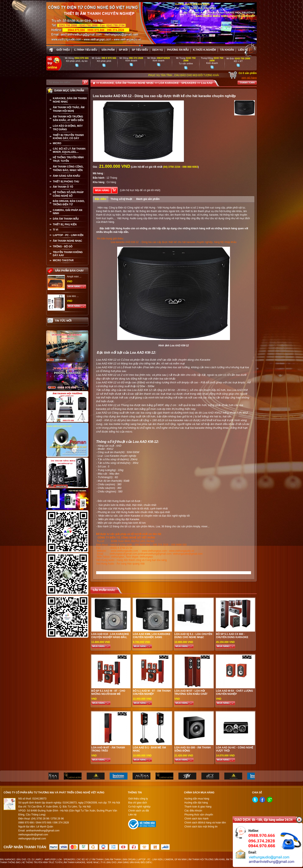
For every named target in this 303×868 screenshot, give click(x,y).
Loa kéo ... (73, 296)
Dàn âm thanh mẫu (66, 219)
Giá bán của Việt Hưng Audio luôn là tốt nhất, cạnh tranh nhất (133, 509)
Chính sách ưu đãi (138, 811)
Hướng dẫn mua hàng (197, 799)
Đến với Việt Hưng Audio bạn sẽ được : (120, 501)
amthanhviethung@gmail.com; (155, 554)
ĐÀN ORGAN (129, 859)
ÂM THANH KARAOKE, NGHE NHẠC (81, 862)
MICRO (57, 143)
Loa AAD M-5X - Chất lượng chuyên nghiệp (234, 692)
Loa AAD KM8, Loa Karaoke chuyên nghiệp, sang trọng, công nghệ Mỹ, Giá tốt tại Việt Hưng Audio (151, 639)
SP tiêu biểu (140, 50)
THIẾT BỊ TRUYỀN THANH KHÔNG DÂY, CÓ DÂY (68, 137)
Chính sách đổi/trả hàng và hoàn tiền (205, 823)
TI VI (55, 230)
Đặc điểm (101, 199)
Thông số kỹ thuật (121, 199)
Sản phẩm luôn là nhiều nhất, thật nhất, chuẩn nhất (127, 505)
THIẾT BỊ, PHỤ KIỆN (65, 224)
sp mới (123, 50)
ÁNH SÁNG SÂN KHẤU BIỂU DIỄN (135, 862)
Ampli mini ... (74, 277)
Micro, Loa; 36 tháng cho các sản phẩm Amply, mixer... (179, 526)
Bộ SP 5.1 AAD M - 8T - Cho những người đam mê (108, 692)
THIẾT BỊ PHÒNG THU (66, 182)
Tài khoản (227, 50)
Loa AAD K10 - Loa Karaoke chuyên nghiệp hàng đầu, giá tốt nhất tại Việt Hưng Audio (110, 639)
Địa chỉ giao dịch (138, 803)
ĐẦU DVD (112, 862)
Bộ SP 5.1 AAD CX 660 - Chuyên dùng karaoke (232, 636)
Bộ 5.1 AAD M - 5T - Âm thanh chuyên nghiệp (152, 692)
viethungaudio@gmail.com (188, 554)
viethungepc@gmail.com (123, 554)
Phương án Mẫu (178, 50)
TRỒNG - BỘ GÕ (63, 247)
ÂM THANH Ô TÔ (63, 187)
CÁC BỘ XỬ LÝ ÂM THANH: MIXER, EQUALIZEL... (69, 150)
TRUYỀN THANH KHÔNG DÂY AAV (68, 254)
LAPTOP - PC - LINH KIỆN (68, 235)
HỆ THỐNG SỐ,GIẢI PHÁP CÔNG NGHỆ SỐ (68, 194)
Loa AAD (207, 83)
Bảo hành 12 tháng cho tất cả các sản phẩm (122, 526)
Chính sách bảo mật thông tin (201, 827)
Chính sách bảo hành (197, 819)
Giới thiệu (63, 50)
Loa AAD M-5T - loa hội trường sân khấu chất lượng (191, 694)
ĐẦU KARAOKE (8, 859)
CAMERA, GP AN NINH (175, 859)
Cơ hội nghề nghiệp (139, 807)
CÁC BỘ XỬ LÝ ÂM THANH (90, 859)
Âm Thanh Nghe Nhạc (67, 241)
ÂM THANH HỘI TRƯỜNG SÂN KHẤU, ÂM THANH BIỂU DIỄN (218, 859)
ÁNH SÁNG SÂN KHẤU (66, 176)
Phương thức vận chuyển (199, 815)
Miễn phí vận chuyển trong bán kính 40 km (122, 523)
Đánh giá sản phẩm (148, 199)
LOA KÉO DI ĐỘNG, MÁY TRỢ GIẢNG (68, 128)
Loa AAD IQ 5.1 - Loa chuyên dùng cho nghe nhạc (193, 636)
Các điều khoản (193, 811)
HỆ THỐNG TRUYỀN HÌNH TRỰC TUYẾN (68, 159)
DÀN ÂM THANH (113, 859)
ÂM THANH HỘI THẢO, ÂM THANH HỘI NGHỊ (69, 109)
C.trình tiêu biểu (86, 50)
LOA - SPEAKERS (66, 859)
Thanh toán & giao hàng (198, 807)
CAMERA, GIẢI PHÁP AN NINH (68, 212)
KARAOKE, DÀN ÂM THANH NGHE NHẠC (70, 100)
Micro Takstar (63, 260)
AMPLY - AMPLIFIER (46, 859)
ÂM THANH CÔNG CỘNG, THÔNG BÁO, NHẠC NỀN (68, 168)
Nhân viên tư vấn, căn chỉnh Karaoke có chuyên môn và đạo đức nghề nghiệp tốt (144, 516)
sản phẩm (108, 50)
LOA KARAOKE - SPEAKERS (177, 83)
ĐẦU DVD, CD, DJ (26, 859)
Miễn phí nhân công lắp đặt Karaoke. (119, 519)
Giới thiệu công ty (138, 799)
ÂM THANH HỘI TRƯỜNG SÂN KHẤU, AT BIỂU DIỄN (68, 118)
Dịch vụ (158, 50)
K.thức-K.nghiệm (204, 50)
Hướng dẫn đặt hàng (196, 803)
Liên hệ (243, 50)
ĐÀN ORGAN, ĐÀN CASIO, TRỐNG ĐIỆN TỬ (69, 203)
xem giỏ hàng (249, 78)
